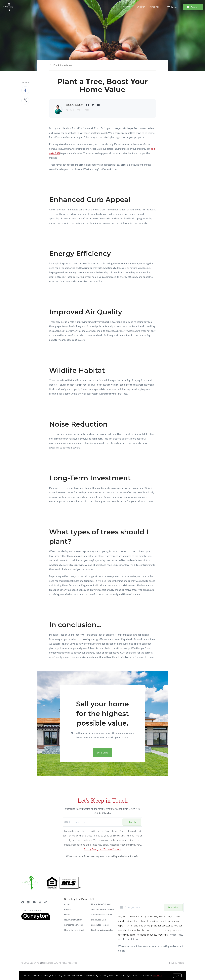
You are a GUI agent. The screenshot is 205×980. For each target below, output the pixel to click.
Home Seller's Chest (101, 904)
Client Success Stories (102, 914)
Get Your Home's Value (102, 909)
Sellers (141, 7)
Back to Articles (63, 65)
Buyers (127, 7)
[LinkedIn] (28, 902)
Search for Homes (100, 925)
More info (157, 975)
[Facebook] (23, 902)
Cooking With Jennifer (102, 930)
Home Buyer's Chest (74, 930)
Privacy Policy (176, 963)
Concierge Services (73, 925)
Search (155, 7)
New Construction (73, 920)
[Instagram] (40, 902)
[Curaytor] (36, 919)
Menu (172, 7)
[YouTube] (34, 902)
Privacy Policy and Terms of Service (102, 849)
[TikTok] (45, 902)
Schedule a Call (98, 920)
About (67, 904)
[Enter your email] (95, 822)
